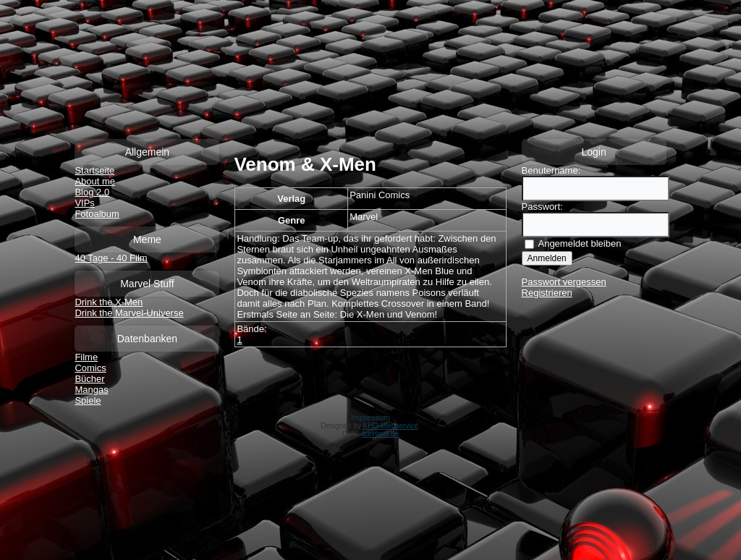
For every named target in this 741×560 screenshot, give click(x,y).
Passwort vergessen (564, 282)
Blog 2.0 (92, 192)
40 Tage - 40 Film (111, 258)
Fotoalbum (97, 214)
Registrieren (547, 293)
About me (95, 181)
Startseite (94, 170)
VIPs (84, 203)
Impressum (370, 417)
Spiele (88, 400)
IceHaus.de (381, 434)
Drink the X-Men (109, 302)
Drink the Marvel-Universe (129, 313)
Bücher (89, 379)
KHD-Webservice (391, 426)
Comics (90, 368)
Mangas (91, 390)
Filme (86, 357)
